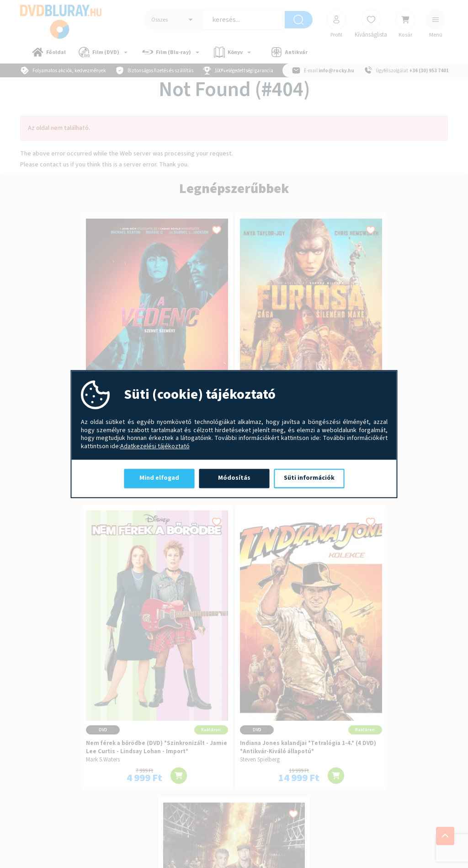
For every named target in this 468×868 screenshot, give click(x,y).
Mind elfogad (159, 478)
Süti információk (309, 478)
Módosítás (234, 478)
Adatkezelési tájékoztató (155, 447)
